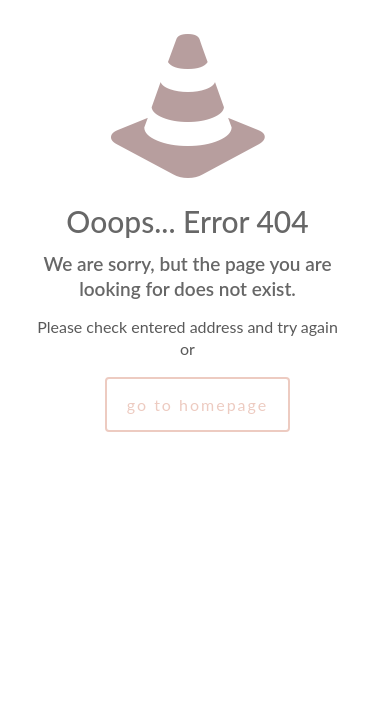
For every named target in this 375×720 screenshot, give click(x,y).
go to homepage (197, 404)
